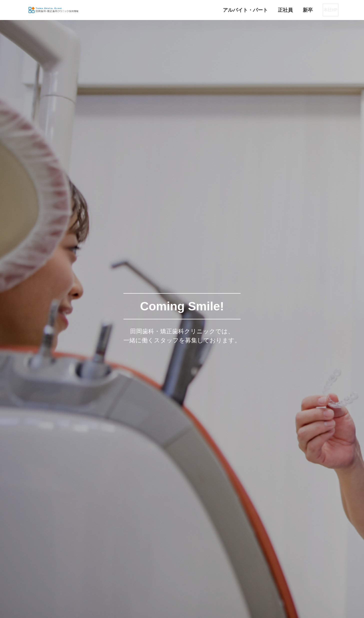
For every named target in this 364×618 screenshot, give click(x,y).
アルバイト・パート (230, 10)
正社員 (270, 10)
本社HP (322, 10)
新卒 (292, 10)
